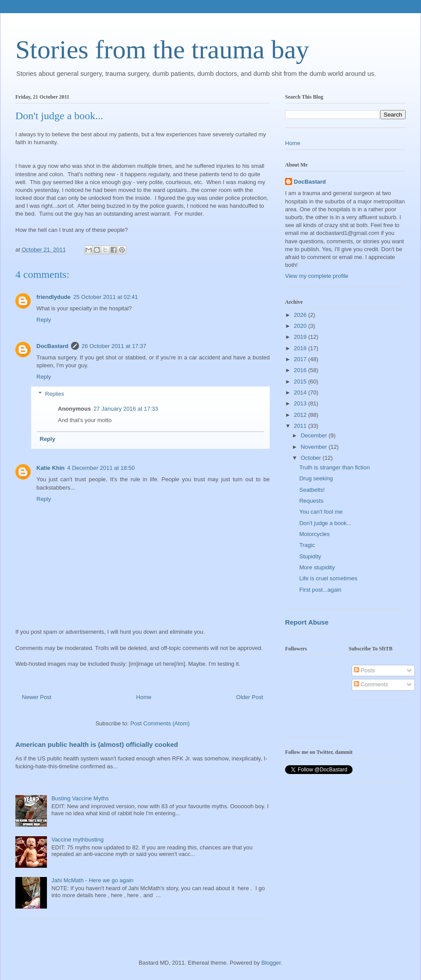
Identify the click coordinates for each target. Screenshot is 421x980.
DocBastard (52, 346)
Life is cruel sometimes (328, 578)
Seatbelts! (312, 490)
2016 (301, 370)
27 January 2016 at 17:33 (126, 409)
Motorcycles (314, 534)
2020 (301, 326)
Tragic (307, 545)
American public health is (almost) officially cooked (97, 744)
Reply (44, 320)
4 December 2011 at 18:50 (101, 468)
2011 (301, 426)
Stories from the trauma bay (162, 50)
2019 (301, 337)
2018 (301, 348)
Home (144, 697)
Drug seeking (316, 478)
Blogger (271, 963)
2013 (301, 403)
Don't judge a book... (325, 523)
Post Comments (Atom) (160, 723)
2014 (301, 392)
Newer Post (37, 697)
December (315, 435)
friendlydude (54, 297)
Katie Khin (50, 468)
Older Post (250, 697)
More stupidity (317, 567)
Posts (364, 670)
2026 (301, 315)
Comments (371, 684)
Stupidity (310, 556)
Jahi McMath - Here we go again (92, 880)
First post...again (320, 590)
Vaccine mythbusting (77, 840)
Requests (311, 501)
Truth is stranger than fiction (334, 467)
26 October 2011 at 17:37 (114, 346)
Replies (55, 394)
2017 (301, 359)
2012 (301, 415)
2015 (301, 382)
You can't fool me (321, 512)
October (312, 458)
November (315, 447)
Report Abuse (307, 622)
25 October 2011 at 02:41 (105, 297)
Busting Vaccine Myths (80, 798)
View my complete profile (317, 276)
